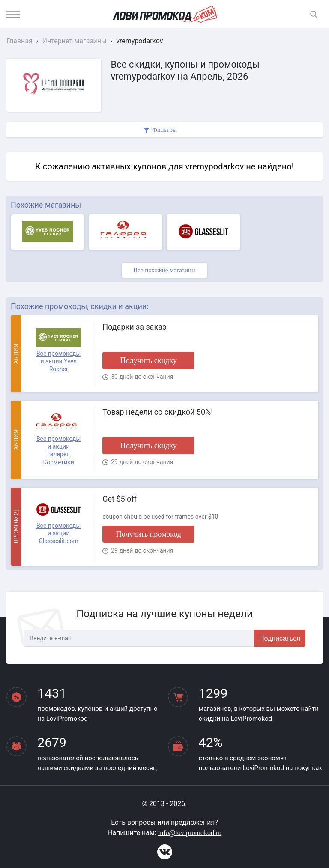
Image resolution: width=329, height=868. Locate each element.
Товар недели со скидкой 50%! (158, 412)
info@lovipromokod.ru (190, 833)
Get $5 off (120, 499)
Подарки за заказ (134, 327)
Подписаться (280, 638)
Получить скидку (149, 360)
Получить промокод (149, 534)
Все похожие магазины (164, 270)
